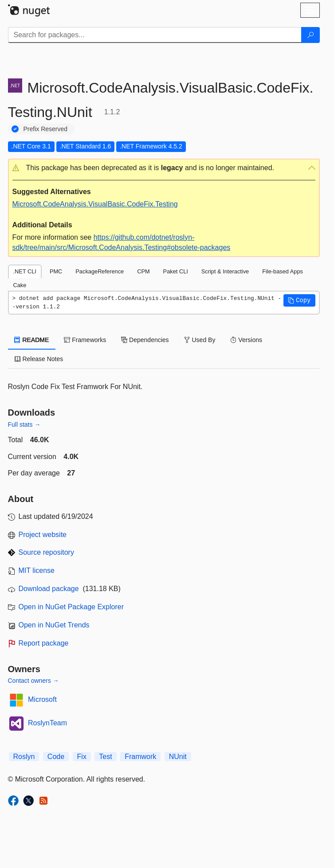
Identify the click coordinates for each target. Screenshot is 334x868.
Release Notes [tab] (39, 359)
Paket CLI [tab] (176, 271)
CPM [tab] (143, 271)
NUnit (178, 757)
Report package (44, 643)
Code (56, 757)
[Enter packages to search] (155, 35)
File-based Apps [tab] (283, 271)
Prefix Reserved (46, 129)
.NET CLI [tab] (25, 271)
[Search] (310, 35)
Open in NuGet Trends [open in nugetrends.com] (54, 625)
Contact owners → (33, 681)
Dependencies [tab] (145, 340)
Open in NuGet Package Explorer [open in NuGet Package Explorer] (71, 607)
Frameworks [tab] (85, 340)
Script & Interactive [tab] (225, 271)
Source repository (46, 552)
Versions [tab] (246, 340)
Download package (49, 589)
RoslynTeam (47, 723)
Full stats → (24, 424)
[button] (164, 168)
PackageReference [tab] (100, 271)
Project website (43, 535)
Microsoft (42, 699)
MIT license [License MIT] (37, 570)
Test (105, 757)
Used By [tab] (200, 340)
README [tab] (32, 340)
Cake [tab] (20, 285)
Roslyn (24, 757)
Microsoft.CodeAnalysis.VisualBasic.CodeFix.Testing (95, 204)
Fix (82, 757)
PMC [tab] (56, 271)
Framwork (140, 757)
